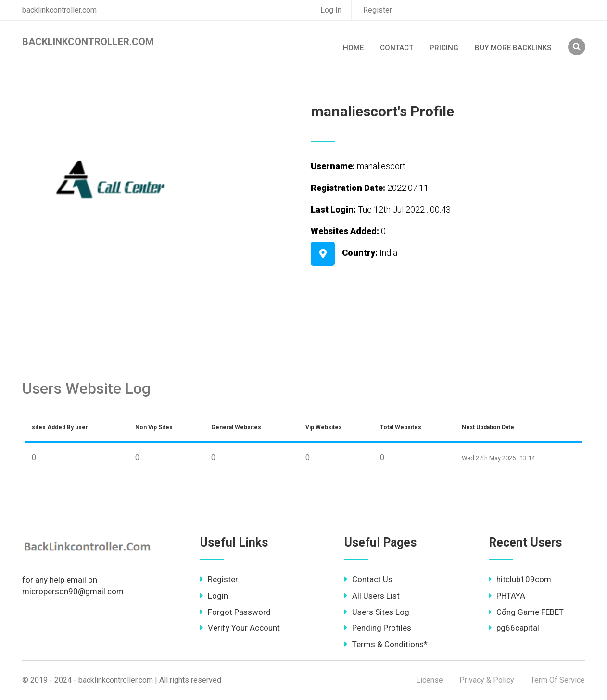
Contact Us (368, 579)
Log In (331, 10)
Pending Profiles (378, 628)
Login (214, 596)
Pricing (444, 48)
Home (353, 48)
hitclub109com (520, 579)
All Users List (372, 596)
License (430, 680)
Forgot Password (235, 612)
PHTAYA (507, 596)
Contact (397, 48)
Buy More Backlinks (513, 48)
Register (378, 10)
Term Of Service (558, 680)
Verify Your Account (240, 628)
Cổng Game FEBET (526, 612)
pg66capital (514, 628)
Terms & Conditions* (386, 644)
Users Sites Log (377, 612)
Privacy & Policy (487, 680)
